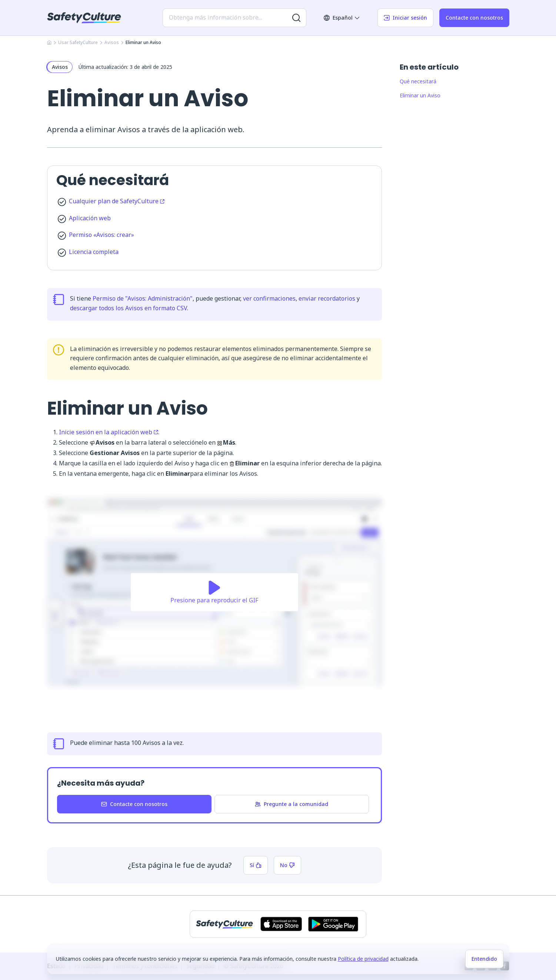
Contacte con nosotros (474, 18)
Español (342, 18)
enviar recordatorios (327, 298)
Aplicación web (90, 218)
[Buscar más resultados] (296, 18)
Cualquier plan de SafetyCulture (117, 201)
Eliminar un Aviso (420, 95)
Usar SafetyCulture (78, 42)
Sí (256, 865)
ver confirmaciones (269, 298)
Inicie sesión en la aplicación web (109, 432)
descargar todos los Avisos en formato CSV (129, 308)
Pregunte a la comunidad (292, 804)
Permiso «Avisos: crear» (101, 235)
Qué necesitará (418, 81)
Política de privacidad (363, 959)
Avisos (112, 42)
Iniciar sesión (405, 18)
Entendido (484, 959)
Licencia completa (94, 252)
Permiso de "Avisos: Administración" (143, 298)
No (287, 865)
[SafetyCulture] (84, 18)
